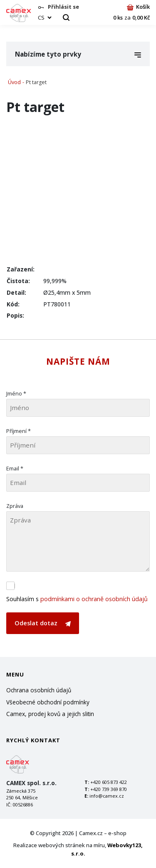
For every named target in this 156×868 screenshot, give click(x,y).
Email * (15, 468)
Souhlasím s (77, 599)
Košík (138, 7)
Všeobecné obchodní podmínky (48, 702)
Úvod (14, 82)
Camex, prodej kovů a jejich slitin (50, 714)
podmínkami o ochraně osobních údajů (94, 599)
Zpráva (15, 506)
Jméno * (16, 393)
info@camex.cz (107, 796)
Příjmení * (19, 431)
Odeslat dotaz (43, 623)
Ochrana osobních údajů (39, 690)
